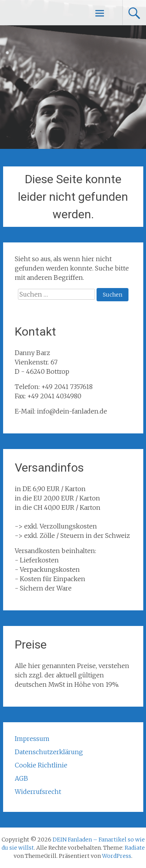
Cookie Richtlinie (41, 765)
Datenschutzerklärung (49, 752)
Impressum (32, 739)
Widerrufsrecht (38, 792)
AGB (21, 778)
